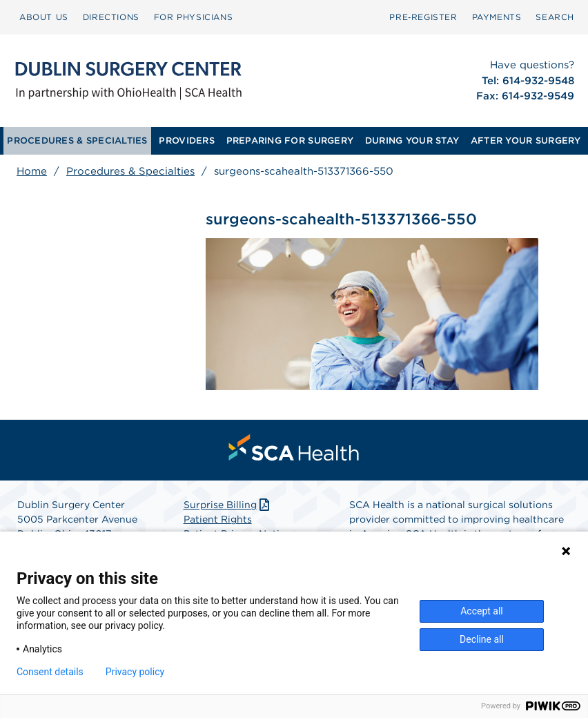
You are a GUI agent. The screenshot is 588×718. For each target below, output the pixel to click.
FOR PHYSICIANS (193, 17)
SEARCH (555, 17)
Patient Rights (218, 519)
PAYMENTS (497, 17)
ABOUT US (44, 17)
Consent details (50, 672)
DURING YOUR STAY (412, 140)
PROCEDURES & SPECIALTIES (77, 140)
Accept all (482, 611)
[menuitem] (44, 17)
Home (32, 171)
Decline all (482, 639)
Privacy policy (135, 672)
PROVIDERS (186, 140)
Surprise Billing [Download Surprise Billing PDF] (228, 505)
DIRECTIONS (111, 17)
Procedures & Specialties (130, 171)
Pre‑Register (423, 17)
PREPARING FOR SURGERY (290, 140)
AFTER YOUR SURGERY (526, 140)
